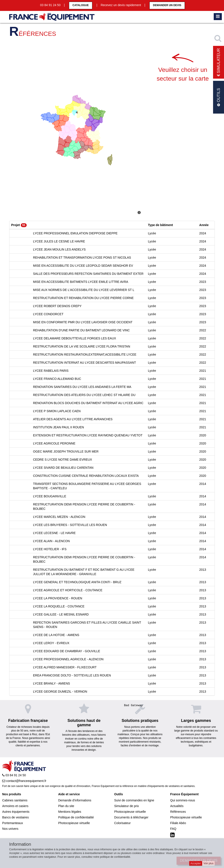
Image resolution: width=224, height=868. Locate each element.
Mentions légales (70, 812)
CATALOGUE (80, 5)
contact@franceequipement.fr (24, 781)
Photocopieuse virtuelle (74, 823)
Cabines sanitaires (15, 800)
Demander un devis (167, 5)
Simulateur (219, 62)
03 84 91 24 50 (14, 775)
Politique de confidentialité (76, 817)
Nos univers (10, 829)
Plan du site (66, 806)
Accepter (196, 863)
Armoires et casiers (15, 806)
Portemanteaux (13, 823)
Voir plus (208, 863)
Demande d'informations (75, 800)
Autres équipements (16, 812)
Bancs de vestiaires (15, 817)
